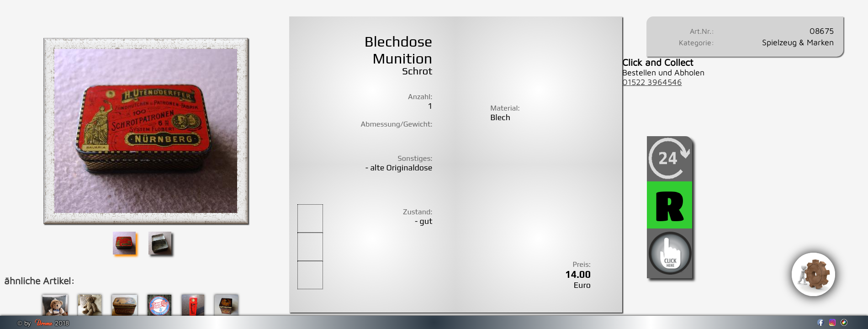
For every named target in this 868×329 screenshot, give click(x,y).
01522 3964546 (652, 82)
